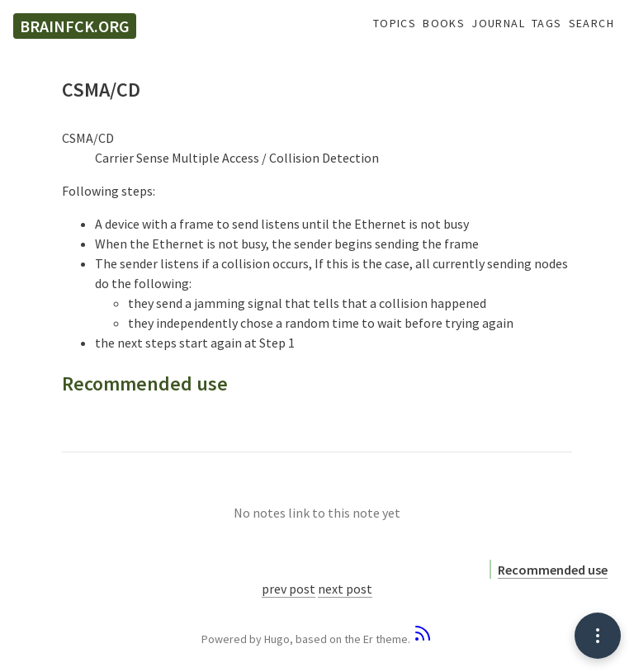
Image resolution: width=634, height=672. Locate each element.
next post (345, 589)
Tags (547, 24)
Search (591, 24)
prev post (289, 589)
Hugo (277, 639)
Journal (498, 24)
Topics (395, 24)
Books (444, 24)
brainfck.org (75, 26)
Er (368, 639)
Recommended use (553, 570)
